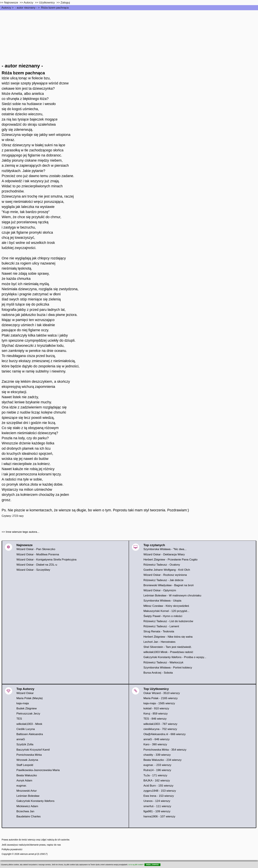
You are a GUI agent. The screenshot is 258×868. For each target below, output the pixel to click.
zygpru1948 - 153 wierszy (160, 791)
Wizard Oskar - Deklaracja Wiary (164, 554)
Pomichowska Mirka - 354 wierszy (165, 750)
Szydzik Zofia (25, 744)
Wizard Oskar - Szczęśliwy (33, 570)
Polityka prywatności (12, 849)
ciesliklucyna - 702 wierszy (160, 729)
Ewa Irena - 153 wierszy (159, 796)
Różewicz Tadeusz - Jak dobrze (163, 580)
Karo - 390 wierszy (155, 744)
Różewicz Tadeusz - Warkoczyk (163, 662)
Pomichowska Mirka (29, 755)
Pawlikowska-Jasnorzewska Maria (38, 770)
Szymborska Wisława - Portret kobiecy (168, 667)
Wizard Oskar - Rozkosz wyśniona (165, 575)
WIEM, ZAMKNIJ (152, 865)
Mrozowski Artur (27, 791)
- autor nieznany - (26, 8)
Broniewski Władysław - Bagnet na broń (169, 585)
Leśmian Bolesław (28, 796)
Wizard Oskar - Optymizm (160, 590)
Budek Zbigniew (27, 708)
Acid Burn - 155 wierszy (158, 786)
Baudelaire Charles (29, 816)
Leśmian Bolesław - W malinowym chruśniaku (172, 595)
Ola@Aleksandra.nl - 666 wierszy (165, 734)
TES (19, 719)
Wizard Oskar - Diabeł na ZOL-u (37, 565)
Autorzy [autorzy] (29, 2)
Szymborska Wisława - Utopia (162, 601)
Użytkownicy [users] (47, 2)
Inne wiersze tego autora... (23, 532)
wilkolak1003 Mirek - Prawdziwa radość (168, 652)
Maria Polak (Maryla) (30, 698)
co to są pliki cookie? (136, 865)
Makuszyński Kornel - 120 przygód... (166, 611)
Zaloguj (65, 2)
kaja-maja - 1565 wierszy (159, 703)
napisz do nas (54, 845)
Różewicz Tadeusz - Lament (161, 626)
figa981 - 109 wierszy (157, 811)
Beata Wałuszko (27, 775)
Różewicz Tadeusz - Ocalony (162, 565)
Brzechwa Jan (25, 811)
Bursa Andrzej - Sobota (158, 673)
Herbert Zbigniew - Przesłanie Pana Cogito (170, 559)
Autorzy (6, 8)
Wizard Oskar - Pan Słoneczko (36, 549)
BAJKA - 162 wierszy (157, 780)
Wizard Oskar (25, 693)
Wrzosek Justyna (27, 760)
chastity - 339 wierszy (157, 755)
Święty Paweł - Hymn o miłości (163, 616)
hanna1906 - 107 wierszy (159, 816)
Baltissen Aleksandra (30, 734)
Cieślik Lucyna (26, 729)
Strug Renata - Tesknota (159, 631)
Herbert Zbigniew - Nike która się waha (168, 637)
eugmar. (22, 786)
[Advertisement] (129, 35)
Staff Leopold (25, 765)
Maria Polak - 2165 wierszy (161, 698)
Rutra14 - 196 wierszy (157, 770)
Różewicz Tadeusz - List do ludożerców (168, 621)
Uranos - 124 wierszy (157, 801)
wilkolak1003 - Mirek (29, 724)
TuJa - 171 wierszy (155, 775)
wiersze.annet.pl (28, 854)
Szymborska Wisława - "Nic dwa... (165, 549)
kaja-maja (23, 703)
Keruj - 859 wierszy (156, 713)
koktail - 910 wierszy (156, 708)
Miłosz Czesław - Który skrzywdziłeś (166, 606)
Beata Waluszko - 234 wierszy (162, 760)
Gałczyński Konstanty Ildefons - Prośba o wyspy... (175, 657)
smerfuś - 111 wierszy (157, 806)
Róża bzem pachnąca (55, 8)
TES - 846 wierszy (155, 719)
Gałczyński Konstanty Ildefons (35, 801)
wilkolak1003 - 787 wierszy (160, 724)
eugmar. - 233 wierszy (157, 765)
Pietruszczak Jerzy (28, 713)
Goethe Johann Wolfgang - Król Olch (167, 570)
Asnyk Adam (24, 780)
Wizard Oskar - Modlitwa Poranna (38, 554)
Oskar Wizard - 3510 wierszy (162, 693)
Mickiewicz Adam (27, 806)
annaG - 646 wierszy (157, 739)
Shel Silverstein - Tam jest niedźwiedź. (168, 647)
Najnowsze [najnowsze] (11, 2)
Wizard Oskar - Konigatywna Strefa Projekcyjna (46, 559)
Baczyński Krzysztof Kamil (33, 750)
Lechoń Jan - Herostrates (160, 642)
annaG (21, 739)
